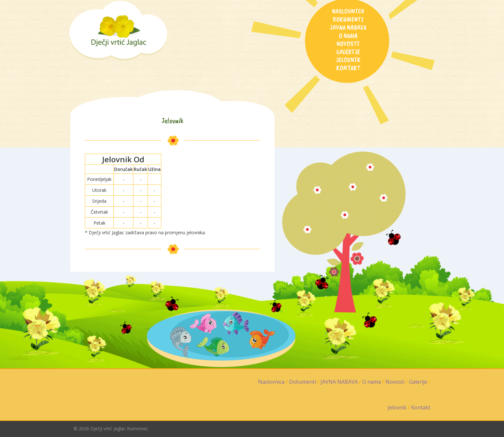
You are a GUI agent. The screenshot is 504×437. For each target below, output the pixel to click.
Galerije (348, 52)
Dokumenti (348, 19)
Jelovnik (348, 60)
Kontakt (348, 68)
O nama (348, 36)
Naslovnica (348, 11)
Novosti (348, 44)
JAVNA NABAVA (348, 27)
